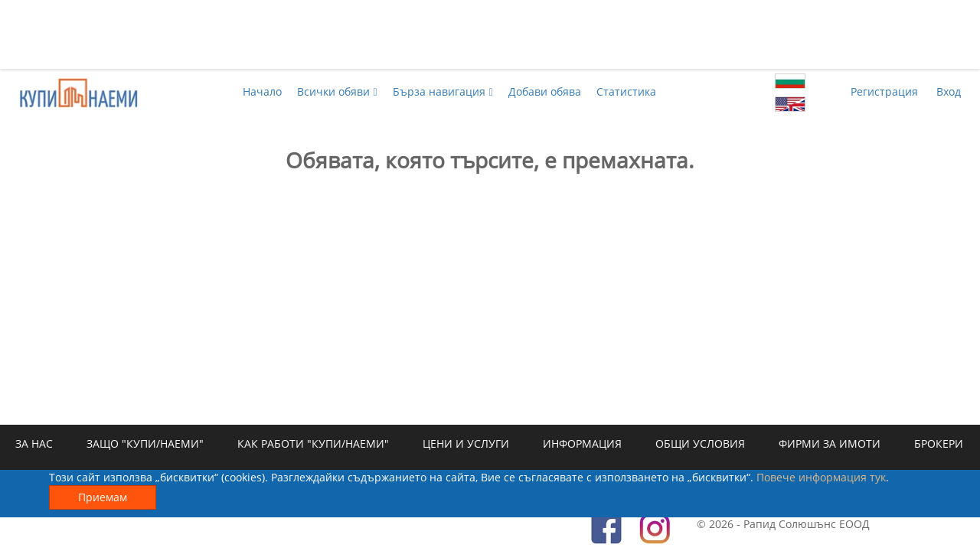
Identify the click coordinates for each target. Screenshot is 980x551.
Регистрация (884, 91)
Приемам (103, 497)
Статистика (626, 91)
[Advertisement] (490, 34)
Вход (949, 91)
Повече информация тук (821, 477)
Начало (262, 91)
